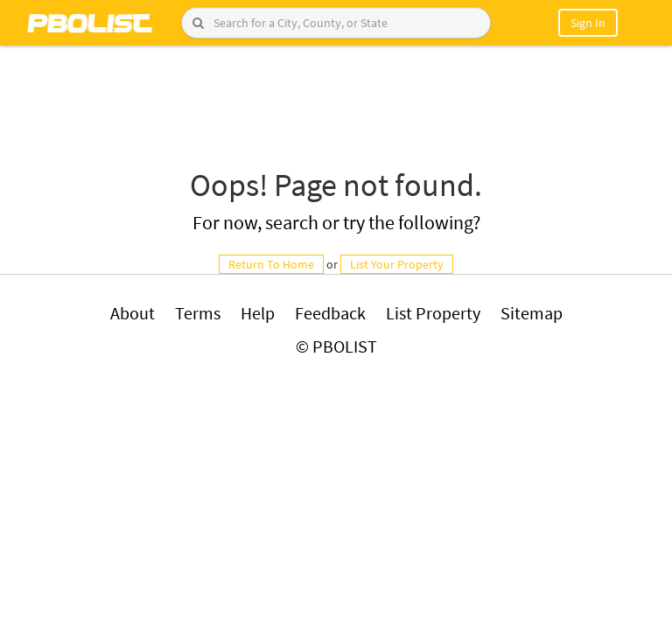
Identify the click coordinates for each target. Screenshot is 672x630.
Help (258, 313)
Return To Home (271, 264)
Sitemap (532, 313)
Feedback (330, 313)
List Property (433, 313)
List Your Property (397, 264)
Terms (198, 313)
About (133, 313)
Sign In (588, 23)
